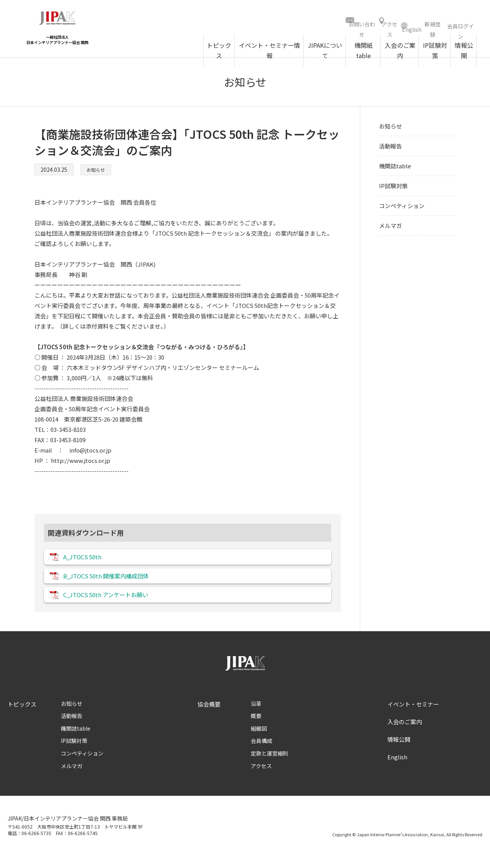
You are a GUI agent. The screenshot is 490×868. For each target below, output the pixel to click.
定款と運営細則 (269, 765)
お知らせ (97, 172)
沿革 (256, 715)
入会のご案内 (405, 733)
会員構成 (261, 752)
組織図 (259, 739)
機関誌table (395, 169)
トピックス (22, 715)
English (397, 768)
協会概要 (209, 715)
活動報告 (390, 149)
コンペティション (402, 208)
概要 (256, 727)
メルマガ (390, 228)
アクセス (261, 777)
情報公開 (399, 750)
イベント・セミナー (413, 715)
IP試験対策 (393, 188)
